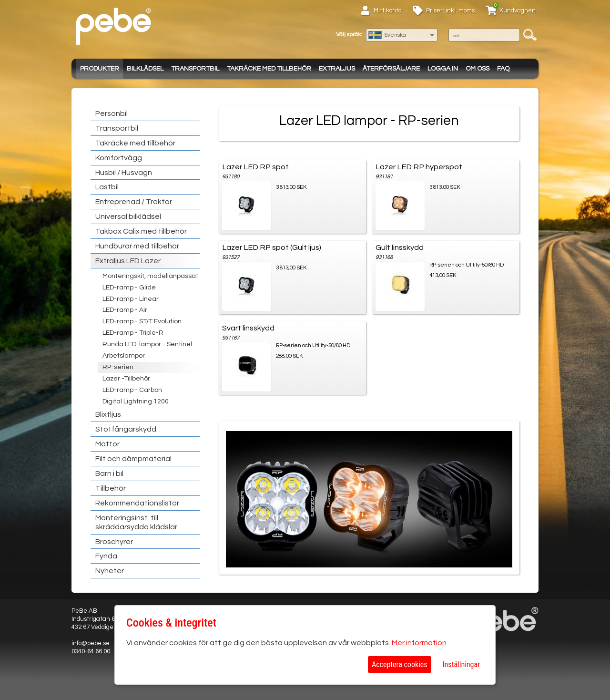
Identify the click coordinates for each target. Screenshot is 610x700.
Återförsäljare (391, 69)
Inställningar (461, 664)
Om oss (478, 69)
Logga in (443, 69)
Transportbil (195, 69)
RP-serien (118, 367)
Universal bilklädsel (128, 216)
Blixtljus (108, 414)
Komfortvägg (119, 158)
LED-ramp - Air (125, 310)
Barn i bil (109, 474)
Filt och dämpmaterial (133, 459)
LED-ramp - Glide (129, 288)
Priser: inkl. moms (450, 10)
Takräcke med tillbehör (269, 69)
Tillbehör (111, 488)
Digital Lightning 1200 (136, 401)
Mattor (107, 444)
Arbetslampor (124, 356)
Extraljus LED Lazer (128, 261)
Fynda (106, 556)
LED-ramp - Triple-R (133, 333)
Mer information (419, 643)
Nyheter (110, 571)
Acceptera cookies (400, 664)
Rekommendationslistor (137, 503)
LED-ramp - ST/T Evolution (142, 321)
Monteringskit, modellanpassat (150, 276)
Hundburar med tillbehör (137, 246)
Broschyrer (114, 542)
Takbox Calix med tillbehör (141, 231)
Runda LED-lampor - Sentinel (147, 344)
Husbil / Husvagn (124, 173)
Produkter (100, 69)
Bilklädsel (145, 69)
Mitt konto (387, 10)
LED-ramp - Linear (131, 299)
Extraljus (337, 69)
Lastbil (107, 187)
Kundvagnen (518, 10)
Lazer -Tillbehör (126, 379)
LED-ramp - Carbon (132, 390)
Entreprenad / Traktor (134, 202)
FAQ (503, 69)
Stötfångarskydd (126, 429)
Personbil (112, 113)
